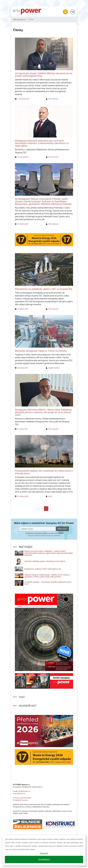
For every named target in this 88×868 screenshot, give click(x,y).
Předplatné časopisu (21, 800)
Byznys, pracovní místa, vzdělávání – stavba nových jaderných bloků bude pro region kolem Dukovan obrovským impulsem (49, 553)
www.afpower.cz (19, 793)
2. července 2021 (23, 99)
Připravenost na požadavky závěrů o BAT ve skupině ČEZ (44, 289)
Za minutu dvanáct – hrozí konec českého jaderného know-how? (48, 583)
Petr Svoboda (53, 99)
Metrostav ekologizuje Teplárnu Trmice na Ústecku (41, 351)
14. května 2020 (23, 496)
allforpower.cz (19, 19)
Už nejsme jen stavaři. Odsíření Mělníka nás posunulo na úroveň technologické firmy (44, 75)
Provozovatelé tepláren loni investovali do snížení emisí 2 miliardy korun (44, 472)
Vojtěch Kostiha (54, 368)
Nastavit (44, 854)
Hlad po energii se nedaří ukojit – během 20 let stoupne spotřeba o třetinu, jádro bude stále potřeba (47, 576)
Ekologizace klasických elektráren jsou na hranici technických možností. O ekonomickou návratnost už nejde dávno (42, 143)
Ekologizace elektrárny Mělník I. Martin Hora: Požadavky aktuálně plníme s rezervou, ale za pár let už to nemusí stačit (43, 412)
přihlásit (62, 529)
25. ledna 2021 (23, 429)
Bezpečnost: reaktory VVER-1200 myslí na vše (43, 569)
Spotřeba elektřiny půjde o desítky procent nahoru (45, 561)
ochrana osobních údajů (36, 535)
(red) (50, 496)
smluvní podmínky (54, 535)
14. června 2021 (23, 157)
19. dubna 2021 (23, 309)
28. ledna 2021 (23, 368)
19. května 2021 (23, 224)
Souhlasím (44, 859)
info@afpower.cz (24, 791)
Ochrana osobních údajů (22, 798)
